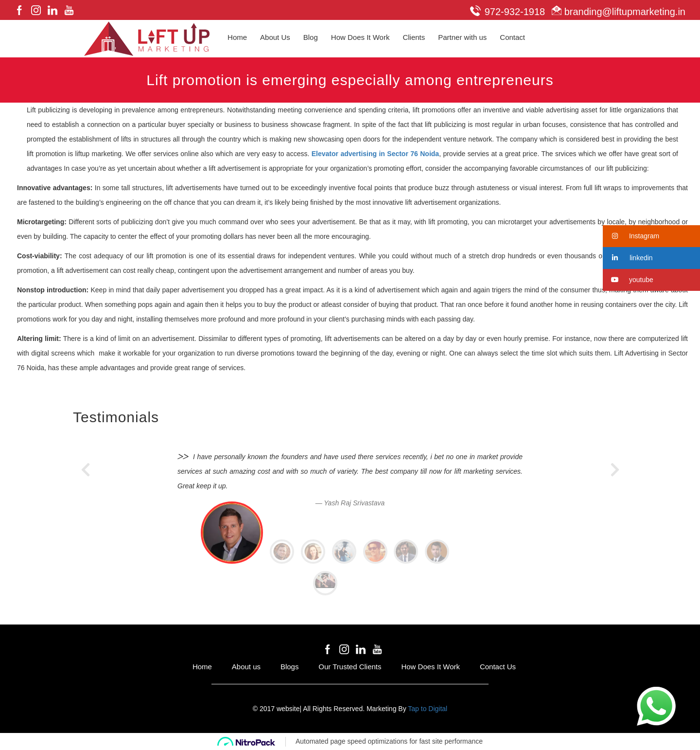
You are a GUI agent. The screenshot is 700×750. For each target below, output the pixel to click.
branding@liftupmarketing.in (616, 12)
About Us (275, 37)
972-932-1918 (508, 12)
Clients (414, 37)
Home (237, 37)
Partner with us (462, 37)
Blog (311, 37)
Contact (512, 37)
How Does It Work (360, 37)
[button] (651, 236)
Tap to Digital (428, 709)
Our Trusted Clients (350, 667)
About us (246, 667)
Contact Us (498, 667)
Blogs (290, 667)
